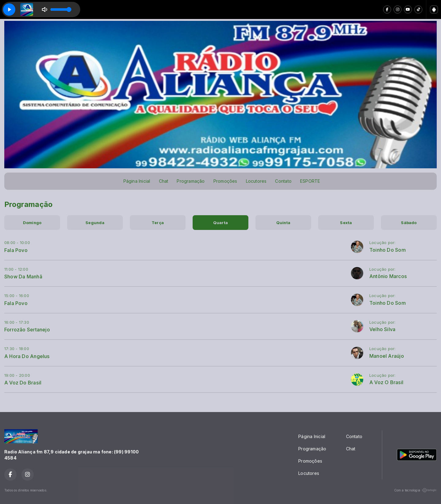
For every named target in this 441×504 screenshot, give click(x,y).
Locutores (256, 181)
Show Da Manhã (23, 277)
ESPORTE (310, 181)
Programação (191, 181)
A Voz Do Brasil (23, 383)
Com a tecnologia (415, 490)
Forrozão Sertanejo (27, 330)
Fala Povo (16, 250)
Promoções (225, 181)
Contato (283, 181)
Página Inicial (137, 181)
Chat (164, 181)
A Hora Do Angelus (27, 356)
